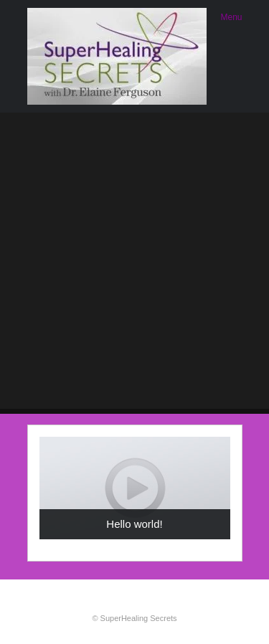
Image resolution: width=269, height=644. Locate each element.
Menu (231, 17)
